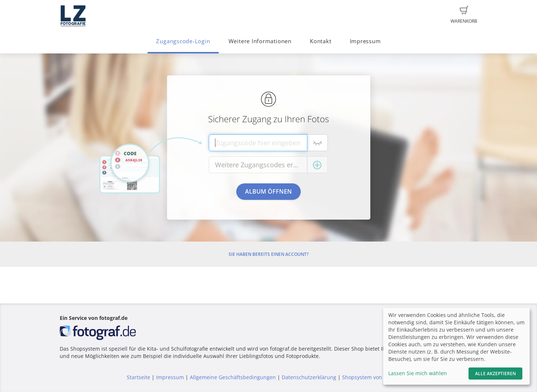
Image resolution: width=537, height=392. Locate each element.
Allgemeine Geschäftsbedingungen (233, 377)
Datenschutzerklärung (309, 377)
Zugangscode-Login (183, 41)
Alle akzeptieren (495, 374)
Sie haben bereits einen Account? (268, 254)
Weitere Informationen (260, 41)
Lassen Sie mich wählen (418, 373)
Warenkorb (464, 15)
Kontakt (321, 41)
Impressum (365, 41)
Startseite (138, 377)
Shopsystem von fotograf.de (376, 377)
